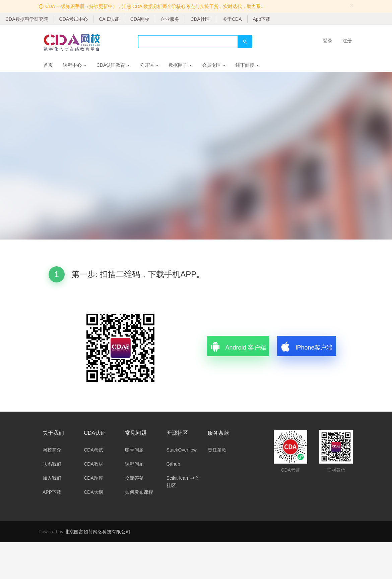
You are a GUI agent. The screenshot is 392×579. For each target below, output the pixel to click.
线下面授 (247, 65)
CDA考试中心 (74, 19)
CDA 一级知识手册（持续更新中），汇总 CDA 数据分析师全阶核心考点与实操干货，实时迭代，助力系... (155, 6)
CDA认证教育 (113, 65)
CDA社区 (200, 19)
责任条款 (217, 450)
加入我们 (52, 478)
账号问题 (134, 450)
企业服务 (170, 19)
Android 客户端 (238, 346)
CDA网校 (140, 19)
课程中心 (75, 65)
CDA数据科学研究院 (27, 19)
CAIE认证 (109, 19)
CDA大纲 (93, 492)
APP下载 (52, 492)
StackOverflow (182, 450)
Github (173, 464)
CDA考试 (93, 450)
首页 (48, 65)
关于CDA (232, 19)
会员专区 (214, 65)
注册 (347, 41)
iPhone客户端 (306, 346)
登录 (328, 41)
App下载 (262, 19)
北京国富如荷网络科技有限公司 (97, 532)
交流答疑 (134, 478)
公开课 (149, 65)
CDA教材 (93, 464)
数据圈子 (180, 65)
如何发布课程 (139, 492)
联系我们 (52, 464)
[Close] (352, 5)
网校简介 (52, 450)
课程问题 (134, 464)
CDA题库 (93, 478)
